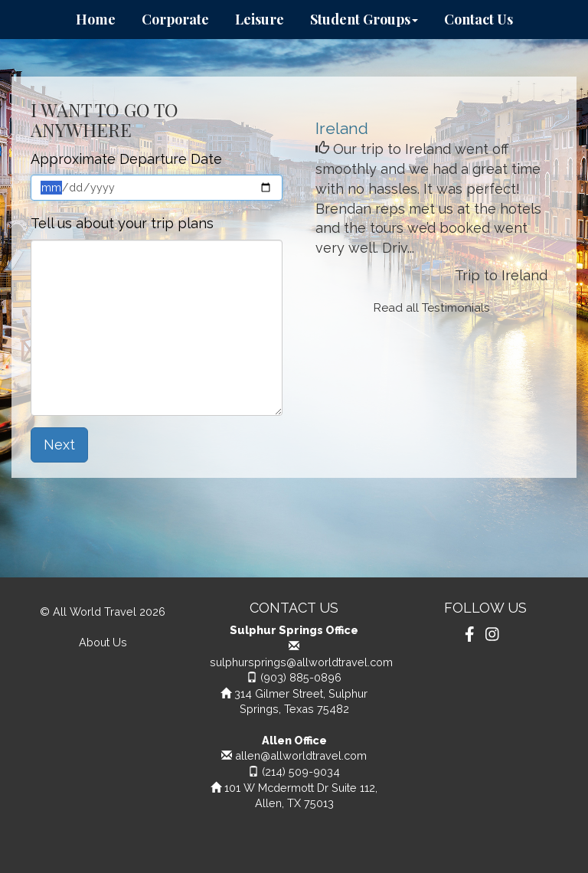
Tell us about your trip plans (122, 223)
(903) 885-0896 (301, 677)
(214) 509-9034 (301, 772)
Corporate (175, 19)
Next (59, 445)
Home (96, 19)
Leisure (260, 19)
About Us (103, 642)
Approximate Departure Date (126, 159)
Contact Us (479, 19)
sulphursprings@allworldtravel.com (301, 662)
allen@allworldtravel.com (301, 755)
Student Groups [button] (364, 19)
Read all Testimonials (432, 308)
